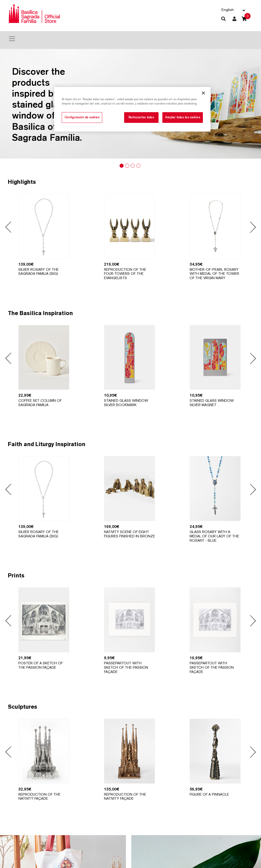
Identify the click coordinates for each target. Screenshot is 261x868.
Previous (9, 228)
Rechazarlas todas (141, 117)
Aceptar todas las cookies (183, 117)
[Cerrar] (203, 93)
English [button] (228, 10)
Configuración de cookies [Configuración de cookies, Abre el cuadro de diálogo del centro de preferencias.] (82, 117)
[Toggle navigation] (12, 39)
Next (251, 228)
